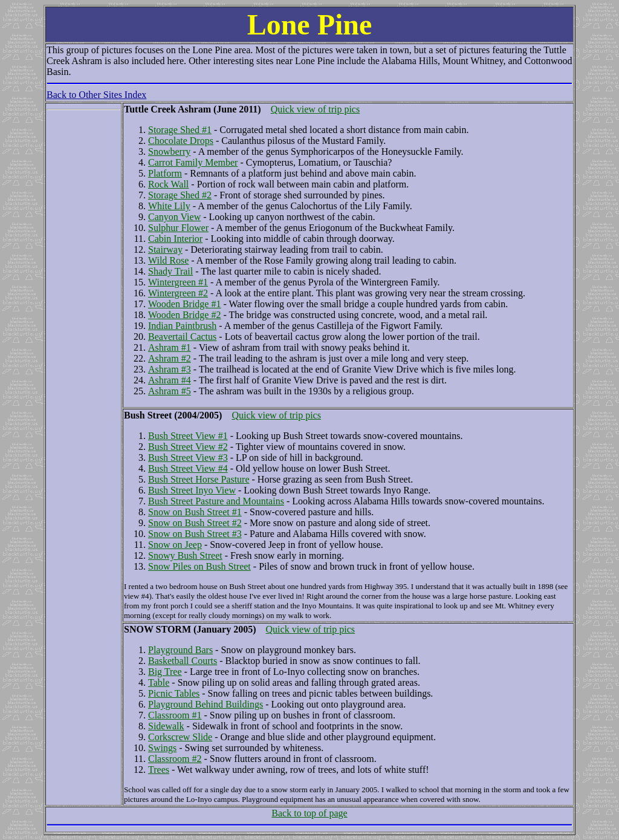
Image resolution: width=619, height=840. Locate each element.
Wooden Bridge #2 (184, 315)
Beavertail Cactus (182, 337)
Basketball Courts (183, 661)
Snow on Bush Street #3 (195, 534)
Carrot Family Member (193, 162)
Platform (165, 173)
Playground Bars (180, 650)
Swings (162, 748)
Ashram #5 (170, 391)
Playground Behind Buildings (206, 704)
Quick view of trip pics (316, 109)
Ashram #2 (170, 358)
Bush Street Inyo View (192, 490)
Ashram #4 (170, 380)
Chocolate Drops (181, 141)
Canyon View (174, 217)
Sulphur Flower (178, 228)
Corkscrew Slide (180, 737)
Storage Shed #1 (180, 130)
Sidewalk (166, 726)
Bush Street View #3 (188, 457)
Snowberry (169, 151)
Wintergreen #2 (178, 293)
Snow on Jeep (175, 545)
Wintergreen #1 (178, 282)
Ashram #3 (170, 369)
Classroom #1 (175, 715)
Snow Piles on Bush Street (199, 566)
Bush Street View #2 (188, 447)
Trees (159, 770)
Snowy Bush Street (185, 555)
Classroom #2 (175, 759)
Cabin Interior (175, 239)
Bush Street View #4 (188, 468)
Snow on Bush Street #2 (195, 523)
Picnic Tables (174, 693)
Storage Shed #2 (180, 195)
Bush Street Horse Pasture (199, 479)
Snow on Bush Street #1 (195, 512)
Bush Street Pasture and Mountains (216, 501)
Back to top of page (309, 813)
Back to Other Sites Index (96, 95)
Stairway (165, 249)
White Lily (169, 206)
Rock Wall (168, 184)
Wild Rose (168, 260)
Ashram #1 (170, 347)
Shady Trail (170, 271)
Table (159, 682)
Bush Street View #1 (188, 436)
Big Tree (165, 672)
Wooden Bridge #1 (184, 304)
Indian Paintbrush (182, 326)
